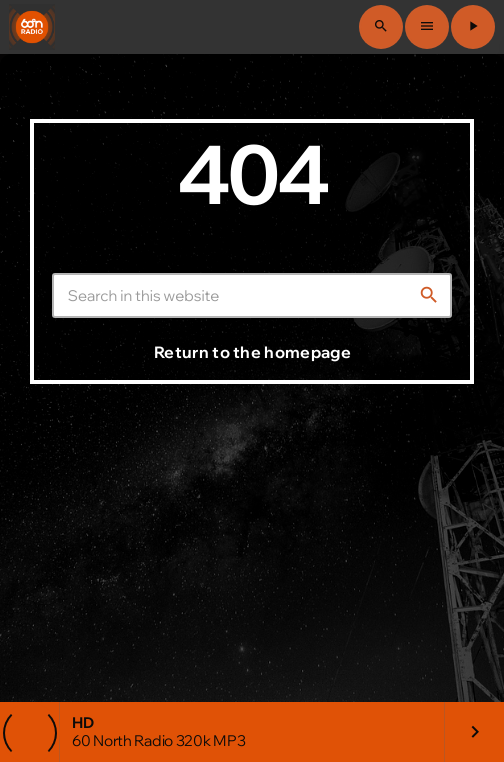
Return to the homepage (252, 352)
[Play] (473, 27)
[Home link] (32, 27)
